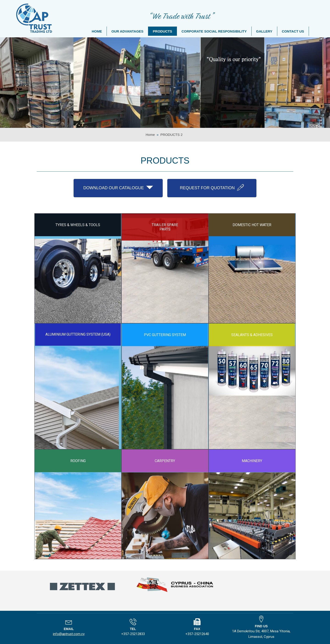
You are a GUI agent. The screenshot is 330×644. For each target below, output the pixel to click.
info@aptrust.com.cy (69, 634)
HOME (97, 31)
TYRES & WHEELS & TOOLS (78, 225)
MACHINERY (252, 461)
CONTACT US (293, 31)
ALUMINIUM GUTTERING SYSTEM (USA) (78, 334)
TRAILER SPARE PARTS (165, 227)
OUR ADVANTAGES (127, 31)
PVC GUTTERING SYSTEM (165, 335)
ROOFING (78, 461)
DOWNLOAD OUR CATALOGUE (118, 187)
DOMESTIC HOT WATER (252, 225)
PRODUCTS (162, 31)
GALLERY (264, 31)
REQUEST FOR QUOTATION (212, 187)
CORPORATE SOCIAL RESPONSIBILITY (214, 31)
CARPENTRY (165, 461)
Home (150, 135)
